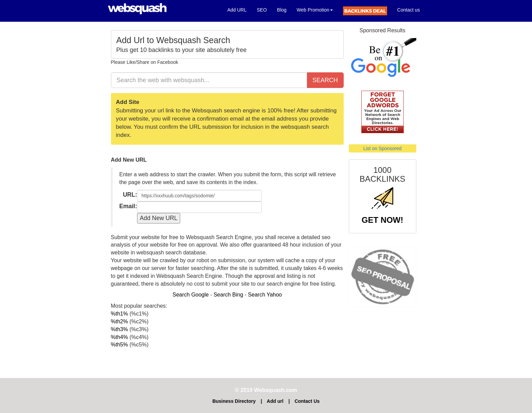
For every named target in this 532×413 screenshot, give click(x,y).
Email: (128, 206)
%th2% (120, 321)
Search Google (191, 295)
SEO (262, 10)
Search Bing (228, 295)
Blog (282, 10)
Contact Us (307, 401)
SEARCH (325, 80)
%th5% (120, 345)
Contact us (409, 10)
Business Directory (234, 401)
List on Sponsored (383, 148)
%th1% (120, 314)
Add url (275, 401)
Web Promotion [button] (315, 10)
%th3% (120, 329)
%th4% (120, 337)
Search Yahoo (265, 295)
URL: (130, 195)
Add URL (240, 9)
